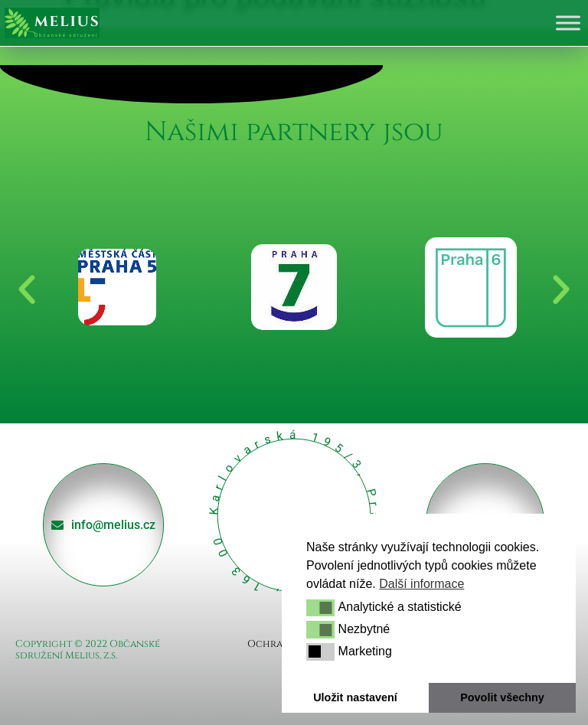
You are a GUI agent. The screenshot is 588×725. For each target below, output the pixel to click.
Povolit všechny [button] (502, 697)
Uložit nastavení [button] (355, 697)
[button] (320, 608)
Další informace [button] (421, 584)
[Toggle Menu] (568, 23)
